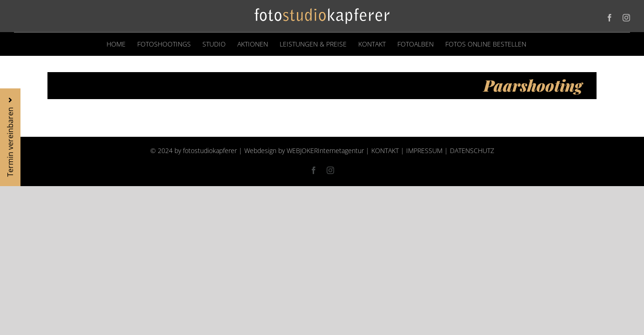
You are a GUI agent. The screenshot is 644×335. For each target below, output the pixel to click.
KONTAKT (385, 151)
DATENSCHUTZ (472, 151)
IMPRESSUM (424, 151)
